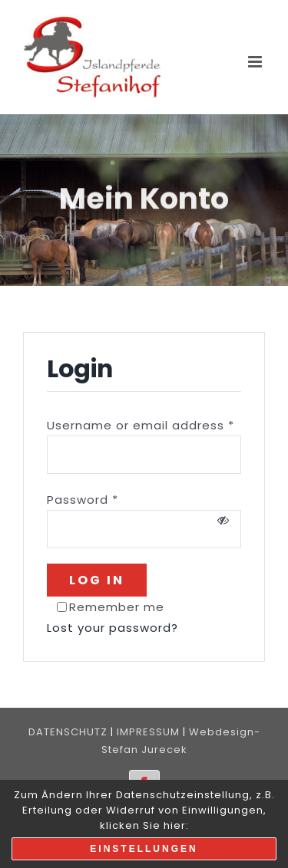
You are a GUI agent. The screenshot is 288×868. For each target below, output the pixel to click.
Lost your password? (113, 628)
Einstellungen (144, 849)
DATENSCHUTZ (68, 732)
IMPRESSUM (148, 732)
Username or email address (141, 425)
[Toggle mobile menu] (257, 62)
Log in (97, 580)
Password (83, 500)
